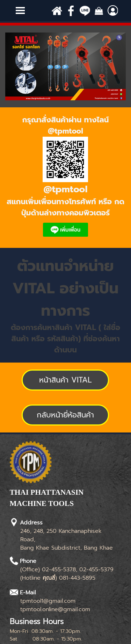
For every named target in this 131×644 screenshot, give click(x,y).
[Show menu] (20, 10)
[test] (65, 380)
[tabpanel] (65, 178)
